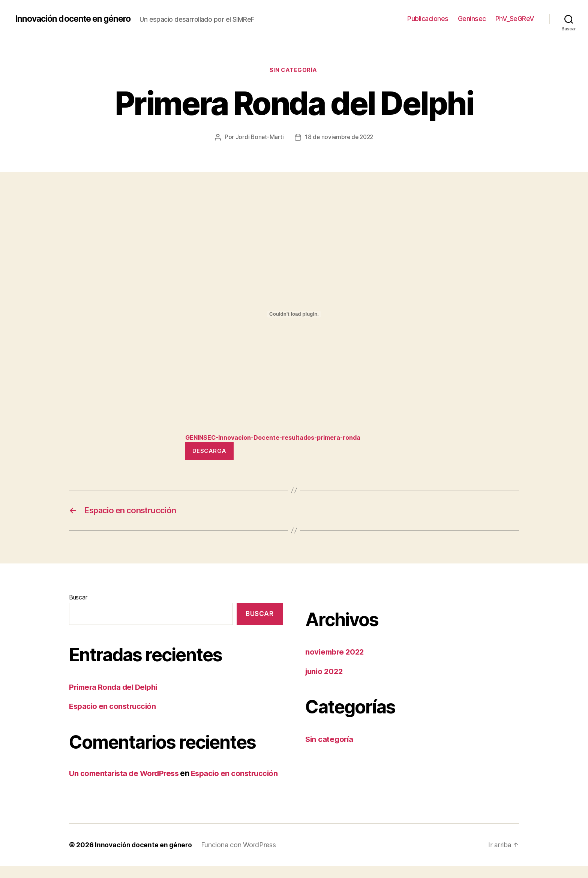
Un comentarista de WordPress (126, 775)
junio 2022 (325, 673)
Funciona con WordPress (240, 857)
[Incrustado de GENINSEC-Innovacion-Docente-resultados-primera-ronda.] (294, 315)
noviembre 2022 (336, 654)
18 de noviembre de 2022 (340, 138)
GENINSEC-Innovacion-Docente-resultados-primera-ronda (280, 438)
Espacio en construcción (114, 708)
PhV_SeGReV (515, 19)
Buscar (78, 599)
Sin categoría (294, 71)
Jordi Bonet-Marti (258, 138)
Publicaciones (428, 19)
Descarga (209, 452)
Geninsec (472, 19)
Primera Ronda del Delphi (115, 689)
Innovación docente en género (76, 19)
